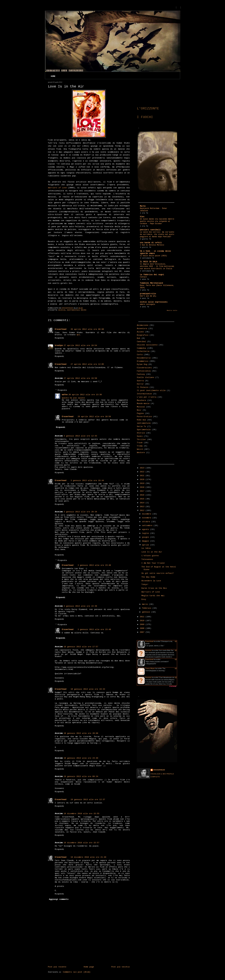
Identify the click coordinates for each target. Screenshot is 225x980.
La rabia (146, 548)
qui (78, 335)
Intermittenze (144, 394)
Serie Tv (141, 426)
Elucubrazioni (144, 368)
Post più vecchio (121, 967)
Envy (144, 599)
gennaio (147, 612)
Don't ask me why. (148, 296)
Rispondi (59, 338)
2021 (143, 476)
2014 (143, 503)
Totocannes (147, 559)
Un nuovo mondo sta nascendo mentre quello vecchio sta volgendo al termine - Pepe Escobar (157, 221)
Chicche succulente (147, 345)
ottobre (147, 522)
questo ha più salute (73, 398)
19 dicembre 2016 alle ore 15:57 (82, 843)
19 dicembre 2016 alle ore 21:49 (88, 857)
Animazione (143, 325)
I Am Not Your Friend (153, 563)
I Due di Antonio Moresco (152, 245)
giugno (146, 537)
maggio (146, 541)
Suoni (140, 436)
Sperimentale (144, 430)
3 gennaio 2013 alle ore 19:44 (87, 481)
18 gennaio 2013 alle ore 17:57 (81, 647)
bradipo (59, 345)
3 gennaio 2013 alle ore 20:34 (80, 512)
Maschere (141, 400)
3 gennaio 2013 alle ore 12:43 (80, 436)
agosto (146, 529)
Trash (140, 443)
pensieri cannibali (150, 230)
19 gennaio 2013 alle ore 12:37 (88, 800)
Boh (139, 338)
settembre (148, 526)
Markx (143, 206)
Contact (143, 277)
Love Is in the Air (152, 552)
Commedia (141, 348)
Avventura (142, 329)
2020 (143, 480)
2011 (143, 617)
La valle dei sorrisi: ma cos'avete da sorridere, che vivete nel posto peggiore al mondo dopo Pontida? (157, 234)
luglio (146, 533)
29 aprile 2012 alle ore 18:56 (94, 417)
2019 (143, 483)
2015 (143, 499)
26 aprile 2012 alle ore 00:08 (87, 329)
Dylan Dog (142, 364)
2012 (143, 511)
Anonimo (148, 650)
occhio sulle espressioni (154, 302)
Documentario (144, 358)
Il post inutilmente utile (151, 390)
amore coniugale (147, 304)
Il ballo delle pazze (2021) (153, 256)
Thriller (141, 440)
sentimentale (73, 310)
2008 (143, 628)
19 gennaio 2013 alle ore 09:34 (81, 776)
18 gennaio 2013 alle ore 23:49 (81, 758)
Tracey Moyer (150, 668)
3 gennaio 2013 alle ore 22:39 (80, 606)
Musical (62, 310)
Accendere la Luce (151, 581)
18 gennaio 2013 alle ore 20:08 (81, 733)
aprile (146, 545)
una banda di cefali (151, 243)
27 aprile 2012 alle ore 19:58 (80, 378)
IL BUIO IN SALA (149, 262)
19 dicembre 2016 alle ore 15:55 (82, 814)
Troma (140, 446)
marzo (146, 604)
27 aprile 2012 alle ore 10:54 (80, 345)
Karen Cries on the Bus (154, 588)
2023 (143, 468)
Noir (139, 410)
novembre (147, 518)
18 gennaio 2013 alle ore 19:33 (88, 689)
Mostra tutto (172, 310)
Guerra (140, 381)
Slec (142, 217)
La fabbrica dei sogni (152, 275)
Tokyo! (145, 584)
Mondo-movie (143, 404)
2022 (143, 472)
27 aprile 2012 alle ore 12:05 (87, 364)
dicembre (147, 514)
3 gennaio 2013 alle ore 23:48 (94, 565)
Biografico (143, 335)
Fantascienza (144, 371)
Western (141, 453)
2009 (143, 624)
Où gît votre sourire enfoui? (158, 573)
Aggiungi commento (59, 899)
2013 (143, 507)
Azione (140, 332)
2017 (143, 491)
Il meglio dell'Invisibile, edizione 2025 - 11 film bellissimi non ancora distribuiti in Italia (157, 266)
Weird (84, 310)
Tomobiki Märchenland (151, 283)
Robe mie (141, 420)
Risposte (62, 390)
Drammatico (143, 361)
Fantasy (141, 374)
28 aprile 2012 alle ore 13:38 (85, 395)
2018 (143, 487)
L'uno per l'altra (147, 397)
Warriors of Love (151, 592)
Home (53, 76)
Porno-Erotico (144, 417)
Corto (140, 355)
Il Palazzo (143, 387)
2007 (143, 632)
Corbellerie (143, 351)
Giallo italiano (146, 377)
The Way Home (148, 577)
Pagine (140, 413)
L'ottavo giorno (150, 556)
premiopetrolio (148, 294)
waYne (65, 395)
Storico (141, 433)
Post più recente (57, 967)
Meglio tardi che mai (153, 596)
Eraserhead (61, 329)
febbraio (147, 608)
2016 (143, 495)
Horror (140, 384)
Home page (89, 967)
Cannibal (141, 342)
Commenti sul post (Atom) (77, 972)
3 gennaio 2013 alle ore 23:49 (94, 630)
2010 (143, 621)
